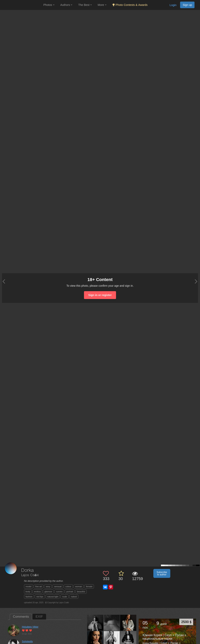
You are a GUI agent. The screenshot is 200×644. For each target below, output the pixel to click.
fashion (29, 597)
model (29, 586)
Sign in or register (100, 295)
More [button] (102, 5)
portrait (70, 592)
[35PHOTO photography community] (21, 5)
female (89, 586)
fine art (39, 586)
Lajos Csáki (30, 575)
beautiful (81, 592)
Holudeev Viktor (30, 627)
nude (64, 597)
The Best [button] (85, 5)
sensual (58, 586)
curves (59, 592)
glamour (48, 592)
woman (79, 586)
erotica (37, 592)
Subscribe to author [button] (162, 573)
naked (74, 597)
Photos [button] (49, 5)
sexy (48, 586)
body (28, 592)
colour (68, 586)
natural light (53, 597)
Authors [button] (66, 5)
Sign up (187, 5)
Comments (21, 617)
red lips (40, 597)
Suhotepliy (27, 641)
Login (173, 5)
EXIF (39, 617)
